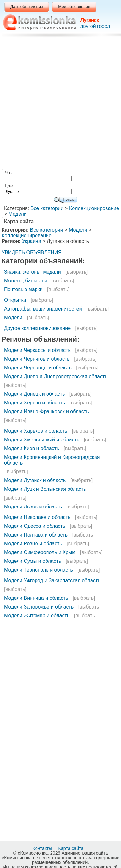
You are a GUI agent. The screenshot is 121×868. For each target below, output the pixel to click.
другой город (95, 26)
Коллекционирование (94, 208)
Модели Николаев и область (37, 517)
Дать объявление (27, 6)
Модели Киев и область (32, 448)
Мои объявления (74, 6)
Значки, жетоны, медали (33, 272)
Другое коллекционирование (37, 328)
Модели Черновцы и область (38, 368)
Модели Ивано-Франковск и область (47, 411)
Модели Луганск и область (35, 480)
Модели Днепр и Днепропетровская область (56, 376)
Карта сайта (71, 848)
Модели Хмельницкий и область (42, 440)
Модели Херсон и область (35, 403)
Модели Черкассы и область (37, 350)
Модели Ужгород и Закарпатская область (52, 580)
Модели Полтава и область (36, 535)
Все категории (47, 208)
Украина (32, 241)
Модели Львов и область (33, 507)
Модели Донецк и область (34, 394)
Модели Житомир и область (37, 616)
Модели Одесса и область (35, 526)
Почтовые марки (23, 289)
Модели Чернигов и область (37, 359)
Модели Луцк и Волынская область (45, 489)
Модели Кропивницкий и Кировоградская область (52, 460)
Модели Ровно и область (33, 544)
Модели (18, 214)
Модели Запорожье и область (39, 607)
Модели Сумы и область (33, 561)
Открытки (15, 300)
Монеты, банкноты (26, 281)
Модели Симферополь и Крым (40, 552)
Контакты (43, 848)
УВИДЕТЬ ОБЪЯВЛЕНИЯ (32, 252)
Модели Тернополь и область (38, 570)
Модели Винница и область (36, 598)
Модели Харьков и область (36, 431)
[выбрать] (77, 272)
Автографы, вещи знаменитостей (43, 309)
